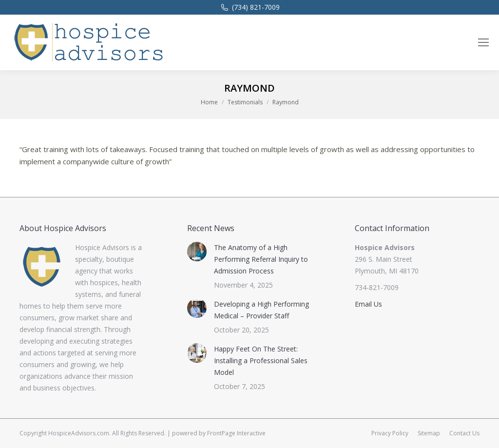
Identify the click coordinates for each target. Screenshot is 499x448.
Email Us (368, 304)
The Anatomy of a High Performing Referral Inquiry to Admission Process (261, 259)
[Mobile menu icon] (483, 42)
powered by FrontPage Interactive (219, 433)
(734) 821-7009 (250, 7)
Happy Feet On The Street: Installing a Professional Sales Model (261, 360)
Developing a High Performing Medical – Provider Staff (261, 310)
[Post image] (197, 252)
